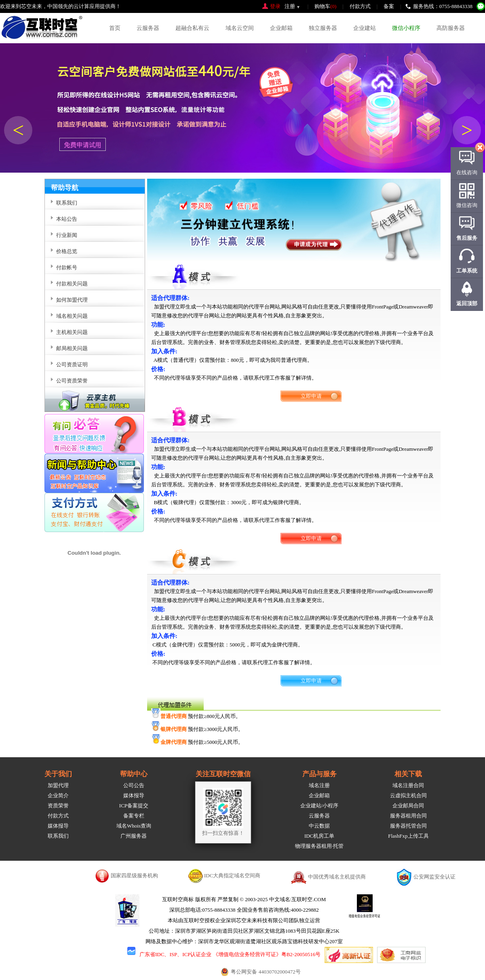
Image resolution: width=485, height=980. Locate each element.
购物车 (325, 6)
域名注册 (319, 785)
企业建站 (365, 28)
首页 (115, 28)
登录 (275, 6)
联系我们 (58, 836)
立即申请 (311, 396)
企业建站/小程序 (319, 806)
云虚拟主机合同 (408, 795)
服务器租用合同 (408, 816)
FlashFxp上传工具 (408, 836)
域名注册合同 (408, 785)
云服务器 (148, 28)
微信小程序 (406, 28)
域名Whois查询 (134, 826)
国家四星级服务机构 (134, 875)
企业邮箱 (281, 28)
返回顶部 (467, 303)
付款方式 (360, 6)
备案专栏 (134, 816)
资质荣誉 (58, 806)
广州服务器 (134, 836)
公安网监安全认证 (434, 877)
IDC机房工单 (319, 836)
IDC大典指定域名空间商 (232, 875)
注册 (290, 6)
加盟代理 (58, 785)
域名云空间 (240, 28)
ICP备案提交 (134, 806)
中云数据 (319, 826)
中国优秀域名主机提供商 (337, 877)
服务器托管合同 (408, 826)
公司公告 (134, 785)
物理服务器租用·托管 (319, 846)
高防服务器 (451, 28)
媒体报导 (58, 826)
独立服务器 (323, 28)
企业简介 (58, 795)
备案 (389, 6)
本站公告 (67, 219)
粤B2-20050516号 (301, 954)
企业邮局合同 (408, 806)
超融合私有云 (192, 28)
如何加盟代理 (72, 300)
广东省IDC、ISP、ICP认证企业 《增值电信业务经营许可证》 (210, 954)
